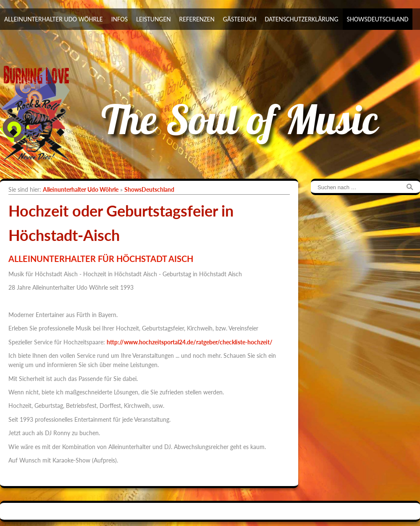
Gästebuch (240, 19)
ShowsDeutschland (378, 19)
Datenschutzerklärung (301, 19)
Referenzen (197, 19)
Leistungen (153, 19)
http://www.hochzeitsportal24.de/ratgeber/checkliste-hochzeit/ (190, 342)
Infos (120, 19)
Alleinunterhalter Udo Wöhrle (54, 19)
